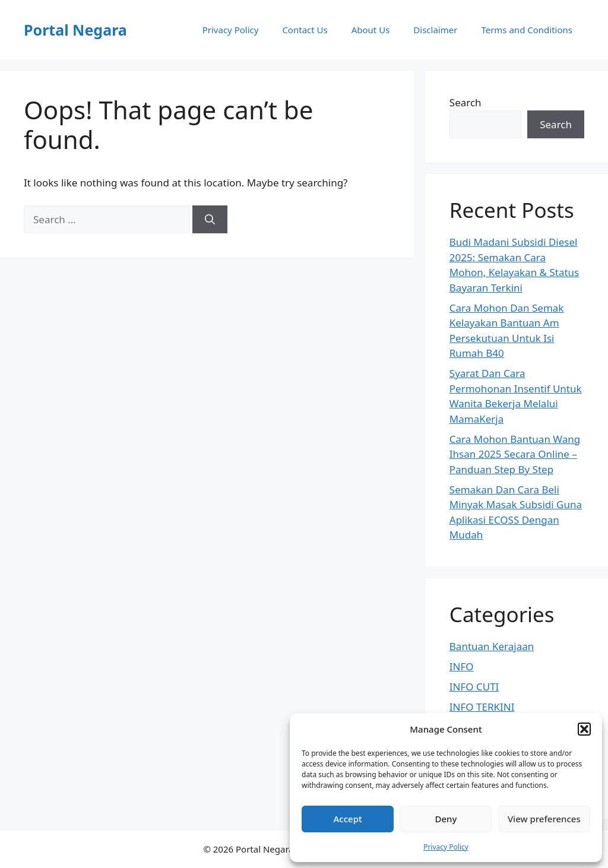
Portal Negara (75, 30)
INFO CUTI (474, 687)
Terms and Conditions (527, 30)
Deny (446, 819)
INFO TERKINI (482, 707)
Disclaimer (435, 30)
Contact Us (305, 30)
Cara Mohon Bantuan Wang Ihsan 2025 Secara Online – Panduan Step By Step (515, 454)
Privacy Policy (446, 847)
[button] (584, 729)
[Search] (210, 220)
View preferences (544, 819)
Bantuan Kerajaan (492, 646)
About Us (371, 30)
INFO (462, 666)
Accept (348, 819)
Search (465, 102)
